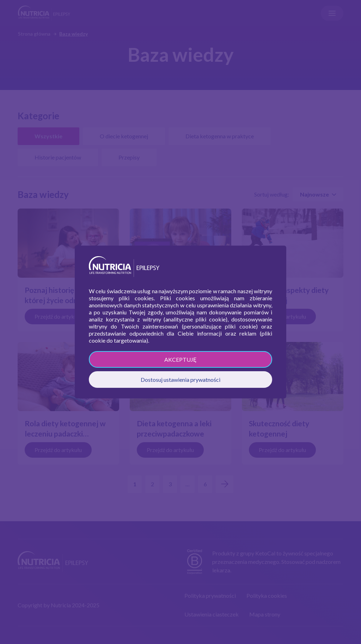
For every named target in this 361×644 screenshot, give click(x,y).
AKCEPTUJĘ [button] (180, 359)
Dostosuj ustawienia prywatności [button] (180, 380)
